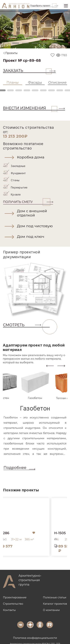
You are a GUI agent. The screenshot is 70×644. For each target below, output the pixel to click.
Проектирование (15, 592)
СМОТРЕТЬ (26, 319)
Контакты (9, 604)
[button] (35, 157)
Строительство (13, 598)
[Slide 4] (45, 43)
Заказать (27, 71)
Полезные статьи (55, 592)
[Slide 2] (25, 43)
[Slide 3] (35, 43)
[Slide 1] (16, 43)
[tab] (35, 380)
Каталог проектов (55, 598)
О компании (51, 604)
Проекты (11, 53)
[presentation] (50, 360)
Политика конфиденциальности (35, 632)
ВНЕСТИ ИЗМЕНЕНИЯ (30, 108)
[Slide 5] (55, 43)
